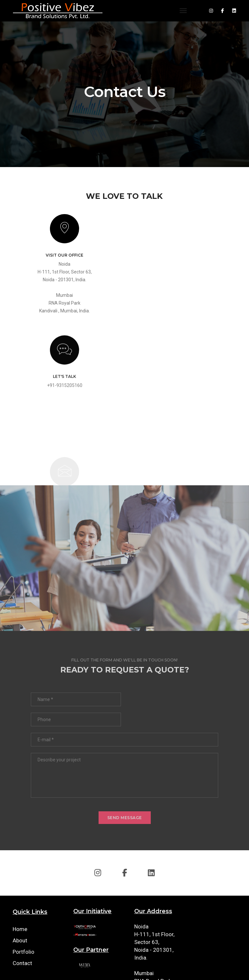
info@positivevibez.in (214, 842)
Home (20, 837)
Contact (22, 871)
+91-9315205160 (185, 276)
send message (125, 726)
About (20, 848)
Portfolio (24, 860)
